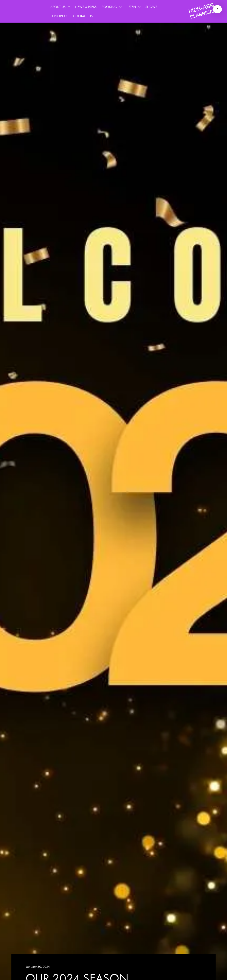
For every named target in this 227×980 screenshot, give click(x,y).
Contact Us (83, 16)
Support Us (59, 16)
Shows (152, 7)
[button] (60, 7)
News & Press (86, 7)
